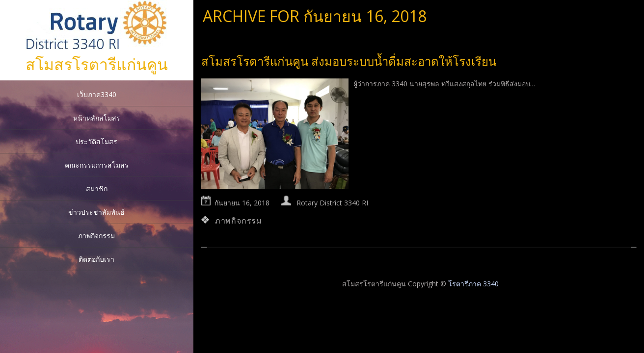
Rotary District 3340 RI (332, 203)
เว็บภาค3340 (97, 94)
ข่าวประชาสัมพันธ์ (96, 212)
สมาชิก (97, 189)
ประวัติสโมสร (96, 141)
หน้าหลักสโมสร (97, 118)
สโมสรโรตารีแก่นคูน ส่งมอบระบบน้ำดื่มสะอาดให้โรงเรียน (349, 61)
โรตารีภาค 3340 (473, 284)
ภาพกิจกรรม (96, 236)
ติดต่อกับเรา (96, 259)
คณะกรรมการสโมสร (97, 165)
